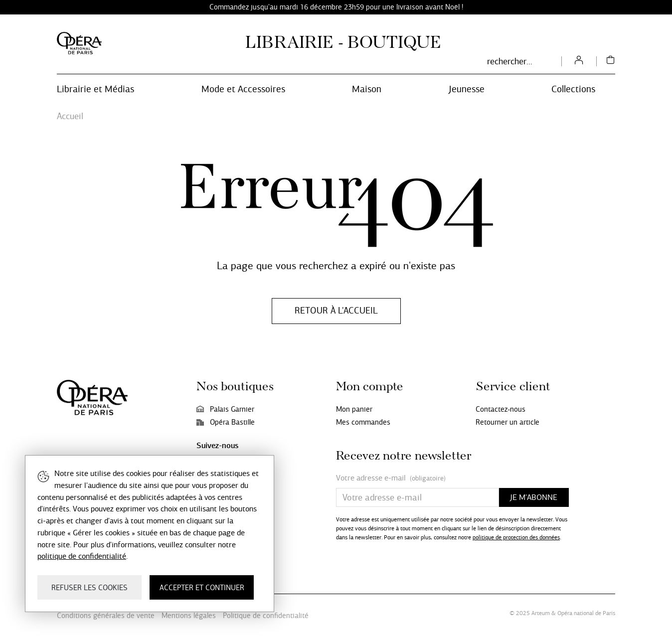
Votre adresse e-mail (391, 478)
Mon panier (354, 409)
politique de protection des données (516, 537)
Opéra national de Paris (586, 613)
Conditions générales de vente (106, 616)
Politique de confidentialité (266, 616)
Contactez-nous (501, 409)
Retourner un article (507, 422)
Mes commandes (363, 422)
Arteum (541, 613)
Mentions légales (189, 616)
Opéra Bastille (226, 422)
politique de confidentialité (82, 556)
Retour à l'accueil (336, 311)
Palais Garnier (225, 409)
